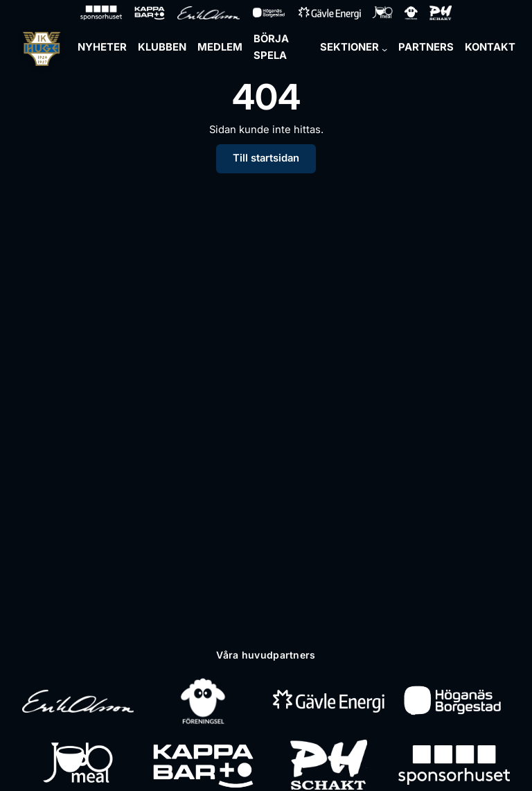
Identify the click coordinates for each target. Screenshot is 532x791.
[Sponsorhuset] (454, 765)
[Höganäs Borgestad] (454, 701)
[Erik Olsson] (78, 701)
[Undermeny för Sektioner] (384, 49)
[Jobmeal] (78, 765)
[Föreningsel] (203, 701)
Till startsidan (266, 158)
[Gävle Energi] (329, 701)
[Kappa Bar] (203, 765)
